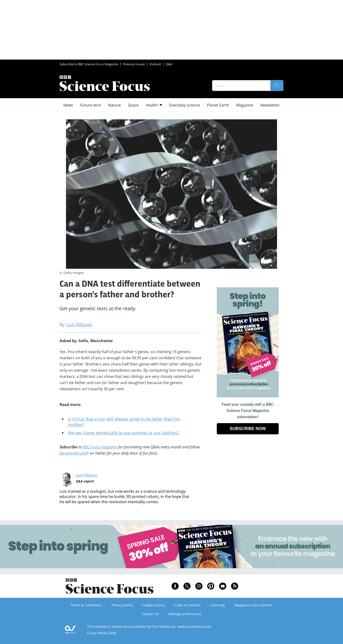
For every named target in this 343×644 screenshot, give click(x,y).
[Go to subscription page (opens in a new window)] (248, 396)
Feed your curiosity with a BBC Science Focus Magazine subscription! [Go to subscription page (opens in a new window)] (248, 411)
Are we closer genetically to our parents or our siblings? (124, 433)
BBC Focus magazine (100, 447)
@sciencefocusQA (74, 453)
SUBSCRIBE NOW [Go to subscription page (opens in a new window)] (248, 429)
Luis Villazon (87, 475)
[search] (277, 86)
